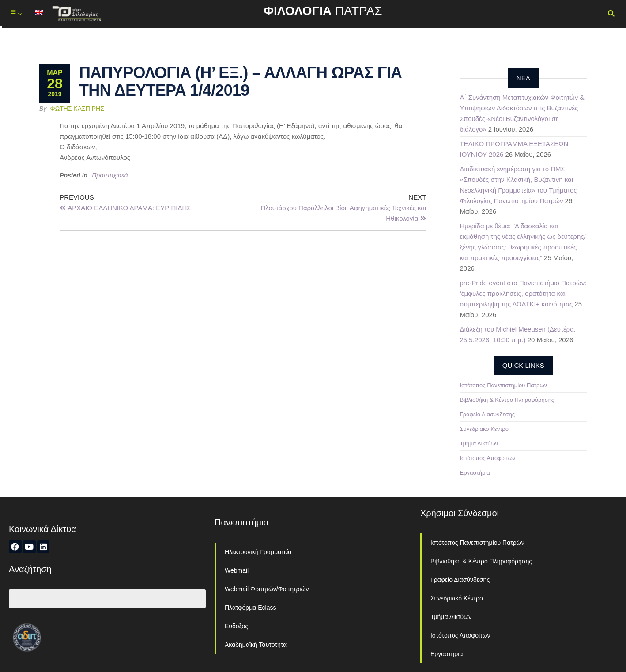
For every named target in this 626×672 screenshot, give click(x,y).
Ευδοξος (236, 626)
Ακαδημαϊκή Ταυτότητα (256, 645)
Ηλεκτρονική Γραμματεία (258, 552)
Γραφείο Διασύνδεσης (488, 414)
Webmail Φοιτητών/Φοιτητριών (267, 589)
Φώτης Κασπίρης (77, 109)
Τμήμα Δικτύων (479, 444)
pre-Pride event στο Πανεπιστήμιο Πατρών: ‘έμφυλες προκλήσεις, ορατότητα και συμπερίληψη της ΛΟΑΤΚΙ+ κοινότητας (523, 293)
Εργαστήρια (475, 473)
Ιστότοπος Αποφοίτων (488, 458)
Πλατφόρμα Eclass (250, 608)
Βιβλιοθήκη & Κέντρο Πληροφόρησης (507, 400)
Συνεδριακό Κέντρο (484, 429)
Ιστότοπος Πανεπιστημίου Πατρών (504, 385)
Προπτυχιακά (110, 175)
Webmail (237, 570)
